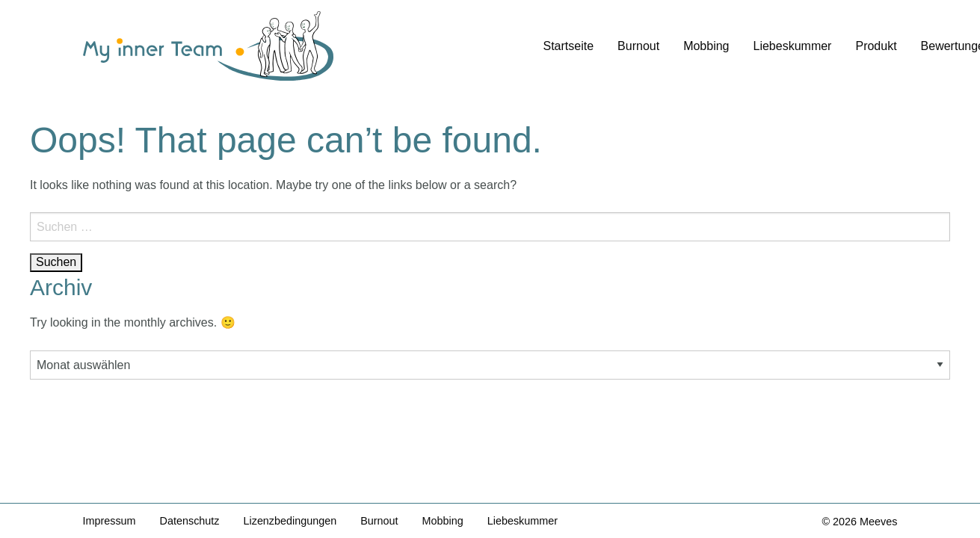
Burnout (638, 46)
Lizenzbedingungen (290, 521)
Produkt (876, 46)
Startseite (569, 46)
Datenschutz (190, 521)
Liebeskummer (793, 46)
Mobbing (706, 46)
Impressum (110, 521)
